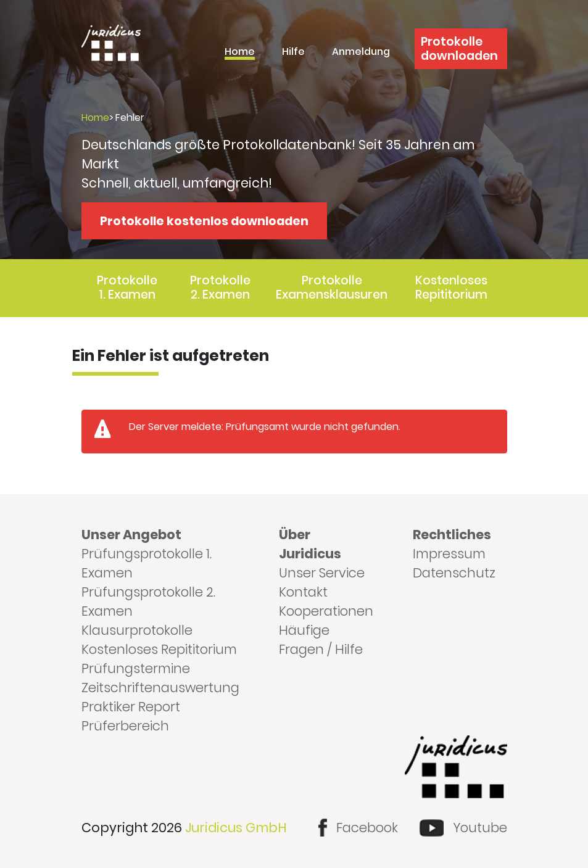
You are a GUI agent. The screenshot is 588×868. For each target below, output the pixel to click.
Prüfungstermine (136, 668)
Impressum (449, 554)
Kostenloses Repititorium (451, 287)
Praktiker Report (131, 707)
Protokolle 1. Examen (127, 287)
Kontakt (303, 592)
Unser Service (322, 573)
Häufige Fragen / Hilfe (321, 640)
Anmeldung (361, 53)
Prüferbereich (125, 726)
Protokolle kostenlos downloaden (204, 221)
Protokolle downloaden (459, 49)
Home (240, 53)
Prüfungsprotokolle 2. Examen (148, 601)
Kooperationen (326, 611)
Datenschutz (454, 573)
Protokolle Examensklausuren (332, 287)
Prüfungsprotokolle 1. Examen (147, 563)
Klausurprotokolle (137, 630)
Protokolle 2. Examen (220, 287)
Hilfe (293, 53)
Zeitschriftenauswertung (160, 688)
